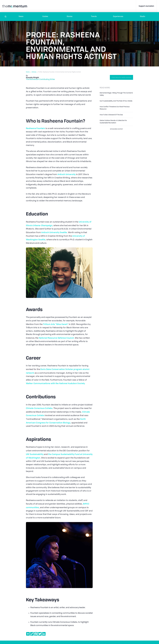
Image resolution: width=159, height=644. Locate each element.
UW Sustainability (35, 454)
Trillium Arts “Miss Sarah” (55, 324)
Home (28, 72)
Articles (34, 72)
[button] (21, 17)
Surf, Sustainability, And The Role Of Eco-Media (116, 101)
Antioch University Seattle (54, 232)
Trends (94, 17)
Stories (70, 17)
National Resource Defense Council (56, 338)
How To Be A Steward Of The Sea (111, 115)
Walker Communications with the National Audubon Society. (56, 383)
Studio (142, 17)
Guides (45, 17)
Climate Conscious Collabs (39, 408)
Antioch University (66, 174)
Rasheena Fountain (35, 128)
